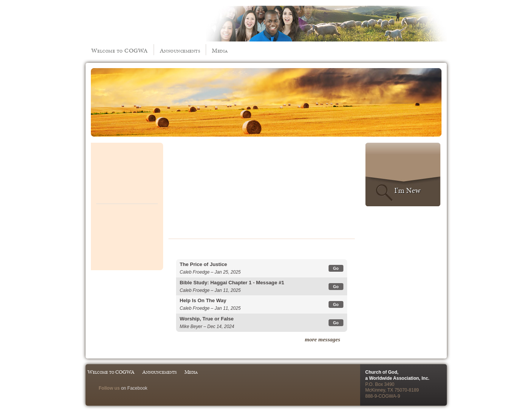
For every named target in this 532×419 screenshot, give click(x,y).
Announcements (180, 50)
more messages (323, 339)
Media (220, 50)
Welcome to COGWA (120, 50)
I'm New (407, 190)
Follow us (109, 388)
